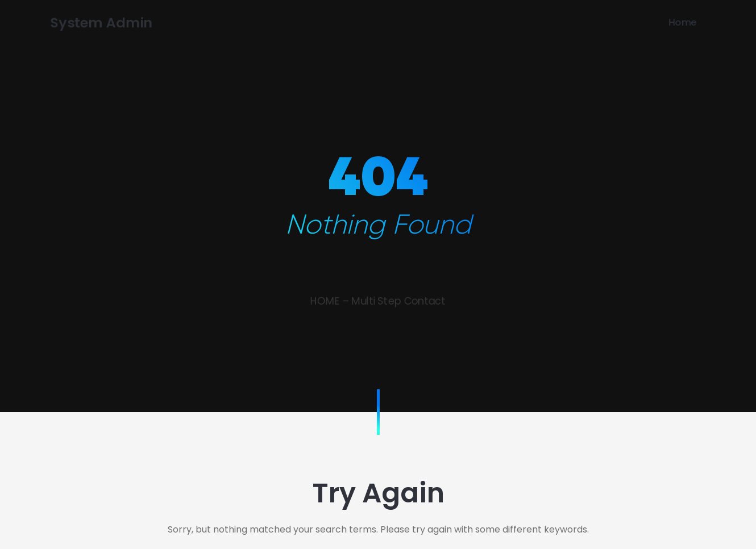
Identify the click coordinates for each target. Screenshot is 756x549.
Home (697, 22)
